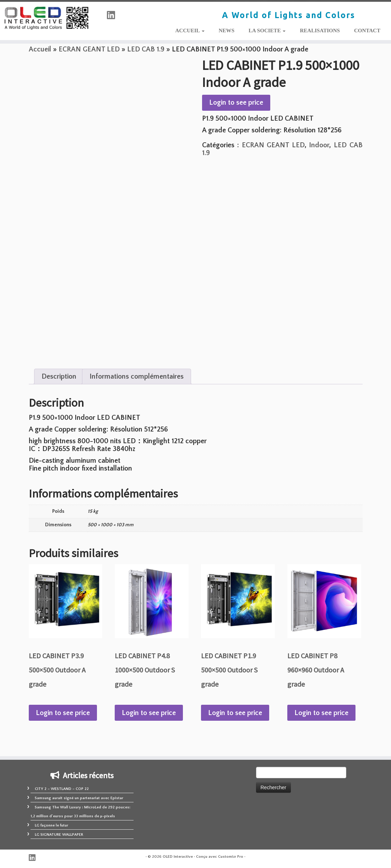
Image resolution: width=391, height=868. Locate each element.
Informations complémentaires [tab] (137, 377)
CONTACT (367, 31)
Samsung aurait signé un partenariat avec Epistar (79, 798)
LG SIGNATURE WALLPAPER (59, 835)
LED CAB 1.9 (146, 49)
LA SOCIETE (267, 31)
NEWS (227, 31)
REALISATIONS (320, 31)
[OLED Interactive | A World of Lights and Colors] (46, 18)
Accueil (40, 49)
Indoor (319, 145)
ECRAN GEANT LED (89, 49)
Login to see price (236, 103)
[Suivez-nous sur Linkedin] (113, 16)
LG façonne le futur (51, 825)
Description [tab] (59, 377)
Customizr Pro (231, 857)
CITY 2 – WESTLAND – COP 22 (62, 789)
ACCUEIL (190, 31)
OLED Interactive (178, 857)
